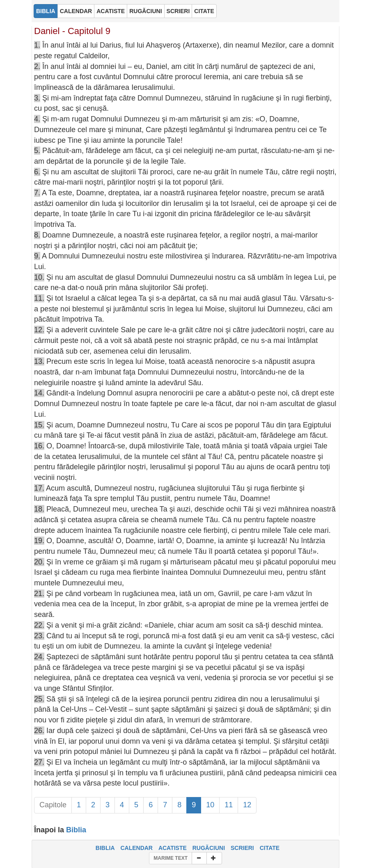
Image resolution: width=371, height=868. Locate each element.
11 (229, 805)
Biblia (76, 830)
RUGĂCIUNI (209, 848)
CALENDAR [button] (76, 11)
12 (247, 805)
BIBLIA (105, 848)
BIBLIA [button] (46, 11)
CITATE (270, 848)
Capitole (53, 805)
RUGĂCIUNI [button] (145, 11)
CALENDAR (136, 848)
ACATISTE (173, 848)
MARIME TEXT (171, 858)
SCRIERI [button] (178, 11)
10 (210, 805)
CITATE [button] (204, 11)
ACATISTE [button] (111, 11)
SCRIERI (242, 848)
